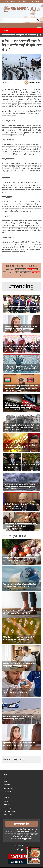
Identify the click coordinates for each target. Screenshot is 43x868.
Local (5, 774)
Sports (6, 801)
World (5, 781)
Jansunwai (25, 2)
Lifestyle (6, 804)
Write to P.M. (8, 2)
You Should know (9, 811)
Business (6, 785)
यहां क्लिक (31, 269)
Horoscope (7, 792)
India (5, 778)
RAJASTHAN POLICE (35, 2)
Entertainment (8, 788)
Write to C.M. (17, 2)
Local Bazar (7, 815)
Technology (7, 808)
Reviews (6, 798)
